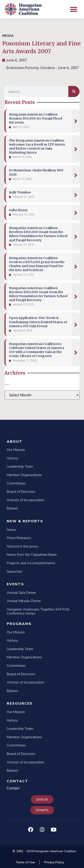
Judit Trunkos (20, 192)
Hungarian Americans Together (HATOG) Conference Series (38, 611)
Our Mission (16, 450)
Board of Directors (21, 492)
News (11, 530)
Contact (17, 781)
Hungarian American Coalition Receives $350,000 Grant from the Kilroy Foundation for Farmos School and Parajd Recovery (38, 234)
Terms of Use (25, 862)
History (12, 458)
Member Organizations (24, 475)
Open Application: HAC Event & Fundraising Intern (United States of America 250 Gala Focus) (38, 322)
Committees (16, 483)
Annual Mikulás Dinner (24, 601)
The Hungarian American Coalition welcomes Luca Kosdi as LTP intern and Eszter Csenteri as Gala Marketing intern (37, 147)
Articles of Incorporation (25, 500)
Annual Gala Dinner (21, 593)
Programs (19, 624)
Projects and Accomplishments (31, 563)
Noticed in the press (22, 546)
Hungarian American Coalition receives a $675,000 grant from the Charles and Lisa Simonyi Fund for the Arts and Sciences (37, 264)
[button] (74, 9)
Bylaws (12, 508)
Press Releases (19, 538)
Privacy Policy (54, 862)
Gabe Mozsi (18, 210)
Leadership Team (20, 466)
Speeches (15, 572)
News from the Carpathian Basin (32, 555)
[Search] (74, 91)
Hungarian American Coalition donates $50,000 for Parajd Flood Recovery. (36, 118)
